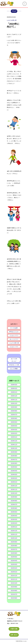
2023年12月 (14, 486)
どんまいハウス (14, 347)
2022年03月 (14, 564)
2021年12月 (14, 576)
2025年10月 (14, 403)
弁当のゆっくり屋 (14, 365)
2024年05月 (14, 467)
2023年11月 (14, 489)
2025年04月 (14, 426)
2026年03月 (14, 385)
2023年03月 (14, 519)
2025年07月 (14, 415)
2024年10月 (14, 448)
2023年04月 (14, 516)
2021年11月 (14, 579)
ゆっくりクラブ (14, 339)
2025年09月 (14, 407)
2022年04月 (14, 561)
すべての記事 (14, 328)
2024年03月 (14, 475)
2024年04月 (14, 471)
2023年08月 (14, 501)
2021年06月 (14, 598)
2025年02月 (14, 433)
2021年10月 (14, 583)
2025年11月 (14, 400)
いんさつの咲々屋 (14, 343)
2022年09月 (14, 542)
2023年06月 (14, 508)
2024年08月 (14, 456)
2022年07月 (14, 549)
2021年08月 (14, 591)
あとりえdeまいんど (14, 360)
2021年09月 (14, 587)
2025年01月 (14, 437)
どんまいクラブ (14, 335)
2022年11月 (14, 534)
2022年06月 (14, 553)
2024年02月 (14, 478)
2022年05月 (14, 557)
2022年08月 (14, 546)
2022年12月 (14, 531)
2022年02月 (14, 568)
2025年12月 (14, 396)
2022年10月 (14, 538)
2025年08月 (14, 411)
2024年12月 (14, 441)
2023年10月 (14, 493)
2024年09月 (14, 452)
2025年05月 (14, 422)
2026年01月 (14, 392)
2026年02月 (14, 388)
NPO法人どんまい (14, 332)
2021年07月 (14, 594)
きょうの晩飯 (14, 369)
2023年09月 (14, 497)
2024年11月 (14, 445)
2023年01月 (14, 527)
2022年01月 (14, 572)
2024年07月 (14, 460)
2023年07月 (14, 504)
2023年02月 (14, 523)
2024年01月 (14, 482)
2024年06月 (14, 463)
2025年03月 (14, 430)
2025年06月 (14, 418)
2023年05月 (14, 512)
